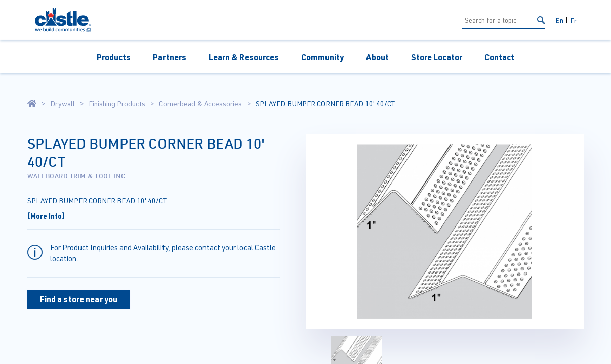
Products (114, 57)
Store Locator (437, 57)
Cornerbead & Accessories (200, 104)
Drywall (63, 104)
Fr (573, 20)
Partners (170, 57)
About (377, 57)
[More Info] (46, 216)
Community (322, 57)
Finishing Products (117, 104)
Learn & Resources (244, 57)
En (559, 20)
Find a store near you (79, 299)
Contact (499, 57)
